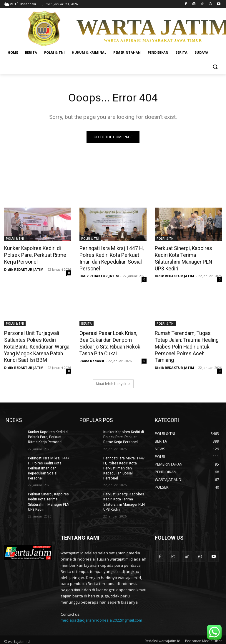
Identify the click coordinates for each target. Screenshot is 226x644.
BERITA (87, 323)
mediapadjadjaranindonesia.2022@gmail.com (101, 618)
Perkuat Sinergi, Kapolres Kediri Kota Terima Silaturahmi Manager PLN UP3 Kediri (188, 255)
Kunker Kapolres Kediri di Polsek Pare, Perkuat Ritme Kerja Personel (34, 255)
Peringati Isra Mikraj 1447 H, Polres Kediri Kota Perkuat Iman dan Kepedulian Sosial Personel (111, 258)
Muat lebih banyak (113, 382)
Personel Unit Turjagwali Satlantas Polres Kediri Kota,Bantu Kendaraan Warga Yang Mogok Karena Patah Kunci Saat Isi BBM (36, 346)
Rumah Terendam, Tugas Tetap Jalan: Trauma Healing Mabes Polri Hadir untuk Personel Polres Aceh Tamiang (186, 346)
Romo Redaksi (92, 360)
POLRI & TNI (15, 239)
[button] (215, 67)
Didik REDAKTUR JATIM (24, 269)
